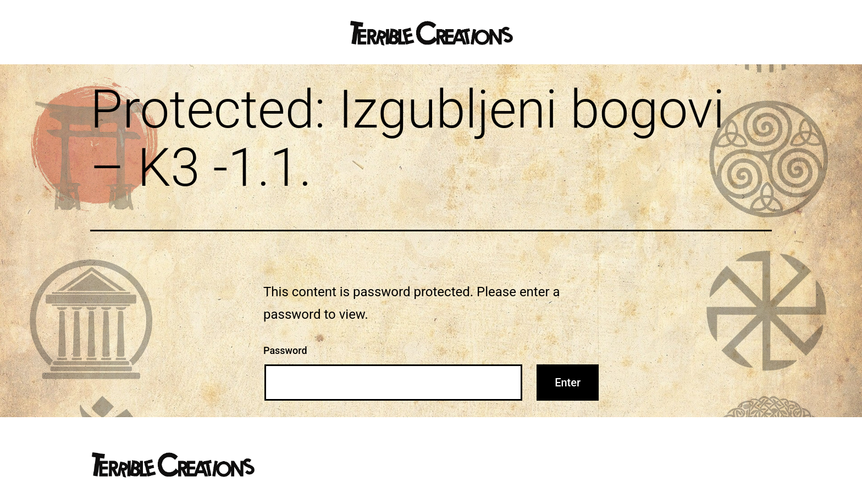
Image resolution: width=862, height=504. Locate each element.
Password (285, 350)
